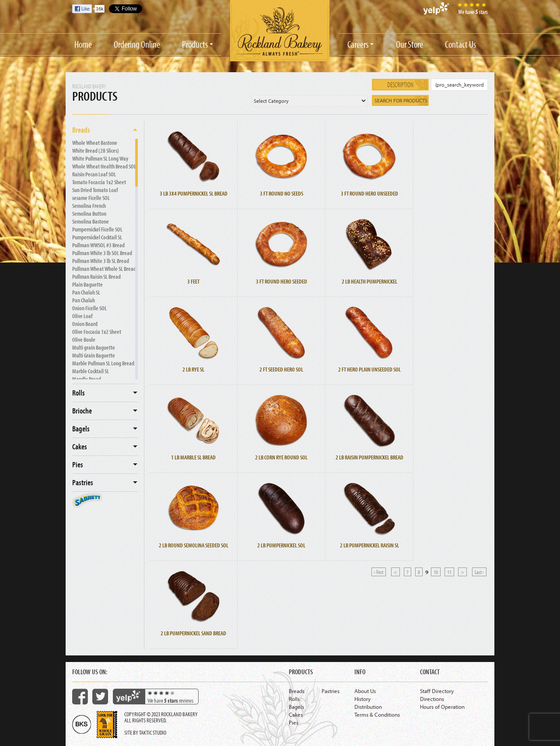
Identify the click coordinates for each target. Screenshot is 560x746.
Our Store (409, 44)
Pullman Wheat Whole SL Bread (104, 269)
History (362, 699)
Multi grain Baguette (94, 347)
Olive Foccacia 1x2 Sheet (97, 332)
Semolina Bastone (91, 221)
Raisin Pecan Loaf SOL (94, 174)
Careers (358, 44)
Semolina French (89, 206)
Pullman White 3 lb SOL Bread (102, 253)
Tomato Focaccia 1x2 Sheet (99, 182)
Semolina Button (89, 214)
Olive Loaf (82, 316)
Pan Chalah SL (86, 292)
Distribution (368, 707)
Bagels (81, 429)
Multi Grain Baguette (94, 355)
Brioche (82, 411)
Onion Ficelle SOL (89, 308)
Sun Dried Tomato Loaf (95, 190)
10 (436, 572)
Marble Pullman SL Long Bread (103, 363)
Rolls (79, 393)
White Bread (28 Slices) (96, 151)
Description (400, 84)
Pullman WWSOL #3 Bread (98, 245)
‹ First (379, 572)
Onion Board (85, 324)
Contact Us (460, 44)
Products (195, 44)
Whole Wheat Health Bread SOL (104, 166)
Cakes (80, 447)
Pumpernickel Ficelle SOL (97, 229)
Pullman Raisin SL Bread (96, 277)
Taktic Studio (153, 732)
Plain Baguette (87, 284)
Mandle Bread (87, 379)
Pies (78, 464)
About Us (365, 691)
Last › (479, 572)
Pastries (83, 482)
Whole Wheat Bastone (95, 143)
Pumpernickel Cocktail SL (97, 237)
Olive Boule (84, 340)
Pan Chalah (84, 300)
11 (449, 572)
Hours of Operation (442, 707)
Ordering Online (137, 44)
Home (83, 44)
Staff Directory (437, 691)
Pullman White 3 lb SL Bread (101, 261)
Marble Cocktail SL (91, 371)
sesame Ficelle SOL (91, 198)
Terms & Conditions (377, 714)
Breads (81, 130)
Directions (432, 699)
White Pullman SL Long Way (100, 158)
